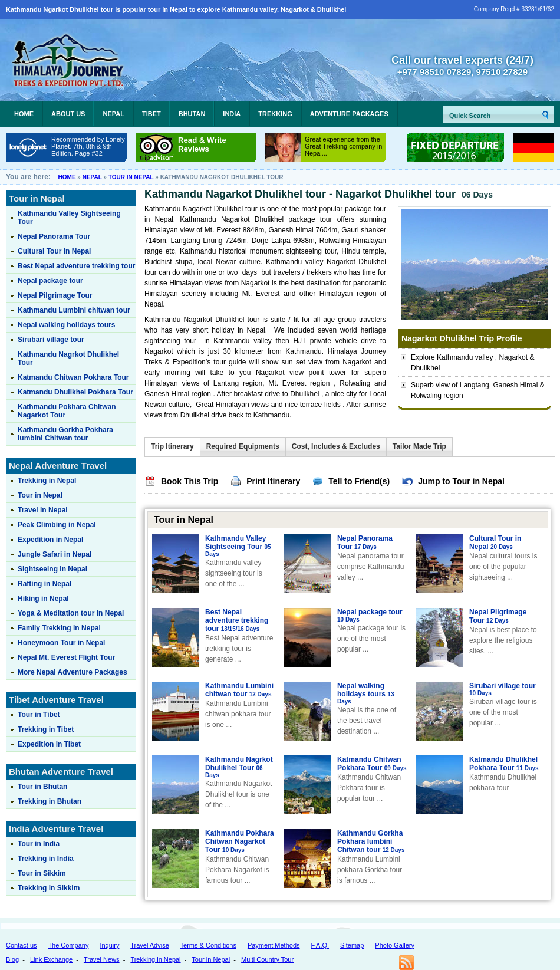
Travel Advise (150, 945)
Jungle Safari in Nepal (55, 554)
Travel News (102, 959)
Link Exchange (51, 959)
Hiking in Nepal (43, 599)
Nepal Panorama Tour (365, 542)
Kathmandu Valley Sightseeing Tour (238, 546)
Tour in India (39, 844)
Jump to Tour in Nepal (461, 481)
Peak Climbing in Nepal (57, 525)
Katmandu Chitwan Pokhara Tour (372, 764)
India (232, 114)
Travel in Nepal (43, 510)
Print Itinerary (273, 481)
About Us (68, 114)
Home (24, 114)
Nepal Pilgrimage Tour (498, 616)
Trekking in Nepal (47, 481)
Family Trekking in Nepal (59, 628)
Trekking (275, 114)
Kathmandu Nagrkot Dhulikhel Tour (239, 767)
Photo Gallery (395, 945)
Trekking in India (46, 859)
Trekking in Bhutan (50, 801)
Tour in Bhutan (42, 787)
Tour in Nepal (131, 177)
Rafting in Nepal (45, 584)
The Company (68, 945)
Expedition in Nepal (50, 540)
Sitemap (352, 945)
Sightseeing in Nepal (52, 569)
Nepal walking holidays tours (365, 693)
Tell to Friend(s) (359, 481)
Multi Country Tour (267, 959)
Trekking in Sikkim (49, 888)
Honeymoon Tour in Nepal (61, 643)
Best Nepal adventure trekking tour (237, 620)
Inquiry (109, 945)
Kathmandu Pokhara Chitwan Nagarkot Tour (240, 841)
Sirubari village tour (503, 689)
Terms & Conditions (208, 945)
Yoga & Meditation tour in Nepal (71, 613)
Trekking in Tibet (46, 729)
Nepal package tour (370, 616)
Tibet (151, 114)
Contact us (22, 945)
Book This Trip (190, 481)
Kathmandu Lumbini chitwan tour (239, 690)
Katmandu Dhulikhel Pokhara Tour (504, 764)
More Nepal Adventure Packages (73, 672)
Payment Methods (274, 945)
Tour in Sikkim (42, 873)
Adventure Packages (349, 114)
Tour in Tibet (39, 715)
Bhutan (192, 114)
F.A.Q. (320, 945)
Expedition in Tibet (49, 744)
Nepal (113, 114)
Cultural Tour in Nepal (495, 542)
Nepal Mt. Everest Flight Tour (66, 657)
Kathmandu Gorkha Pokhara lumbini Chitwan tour (371, 841)
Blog (12, 959)
